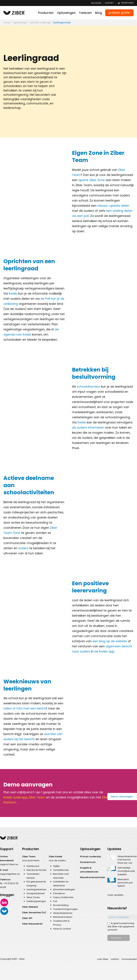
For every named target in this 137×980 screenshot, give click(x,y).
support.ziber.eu (9, 864)
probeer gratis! (119, 13)
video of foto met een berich (25, 708)
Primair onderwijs (90, 857)
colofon (115, 959)
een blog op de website (110, 641)
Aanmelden (116, 938)
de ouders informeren (88, 428)
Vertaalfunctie (61, 870)
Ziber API (27, 918)
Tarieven (85, 13)
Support (109, 3)
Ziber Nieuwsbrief (32, 924)
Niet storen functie (37, 870)
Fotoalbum (59, 893)
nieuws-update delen (113, 206)
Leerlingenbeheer (37, 889)
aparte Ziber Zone (92, 180)
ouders (23, 548)
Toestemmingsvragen (65, 909)
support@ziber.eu (10, 874)
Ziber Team (37, 797)
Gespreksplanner (63, 913)
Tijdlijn (56, 866)
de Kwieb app (104, 651)
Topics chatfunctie (63, 897)
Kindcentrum (88, 862)
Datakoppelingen (36, 901)
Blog (98, 13)
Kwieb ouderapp (15, 797)
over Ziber (103, 959)
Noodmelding (61, 905)
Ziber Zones (33, 897)
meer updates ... (116, 895)
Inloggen (96, 3)
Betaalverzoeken (63, 917)
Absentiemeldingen (64, 889)
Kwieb (13, 294)
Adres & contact (62, 929)
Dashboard (33, 866)
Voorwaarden (129, 959)
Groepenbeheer (36, 893)
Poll (55, 901)
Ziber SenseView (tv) (34, 912)
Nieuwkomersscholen (93, 877)
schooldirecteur (88, 387)
